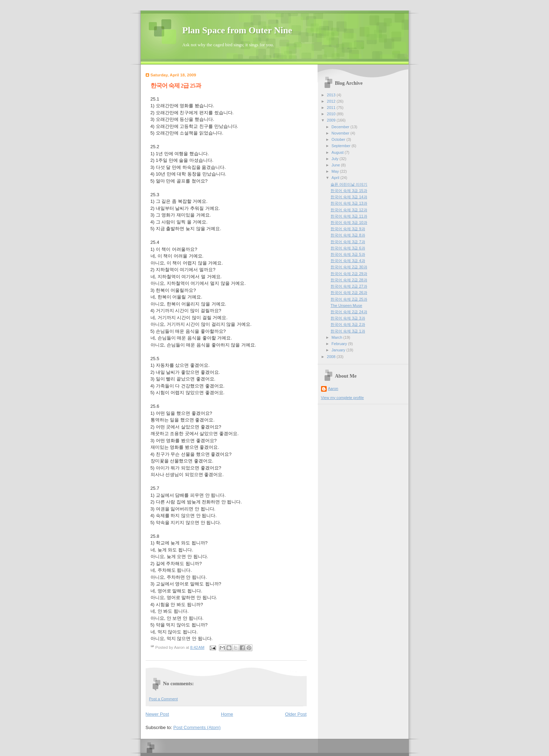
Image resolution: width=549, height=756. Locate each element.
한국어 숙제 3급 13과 (349, 203)
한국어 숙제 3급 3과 (348, 318)
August (338, 152)
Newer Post (157, 714)
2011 (332, 108)
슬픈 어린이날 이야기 (349, 184)
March (338, 337)
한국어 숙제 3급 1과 (348, 331)
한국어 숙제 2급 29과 (349, 274)
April (336, 178)
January (339, 350)
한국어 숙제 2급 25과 (349, 299)
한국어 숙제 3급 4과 (348, 261)
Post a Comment (164, 699)
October (339, 139)
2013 (332, 95)
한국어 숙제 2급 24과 (349, 312)
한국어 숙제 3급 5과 (348, 254)
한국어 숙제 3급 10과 (349, 222)
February (340, 344)
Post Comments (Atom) (197, 727)
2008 (332, 357)
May (336, 171)
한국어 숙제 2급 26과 (349, 293)
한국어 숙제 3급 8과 (348, 235)
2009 (332, 120)
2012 (332, 101)
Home (227, 714)
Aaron (333, 389)
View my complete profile (343, 398)
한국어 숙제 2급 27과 (349, 286)
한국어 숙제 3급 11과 (349, 216)
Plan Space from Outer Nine (237, 30)
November (341, 133)
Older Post (296, 714)
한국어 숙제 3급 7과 (348, 242)
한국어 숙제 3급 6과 (348, 248)
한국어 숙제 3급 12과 (349, 210)
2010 (332, 114)
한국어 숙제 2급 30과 (349, 267)
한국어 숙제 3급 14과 (349, 197)
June (336, 165)
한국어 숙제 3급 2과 (348, 324)
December (341, 127)
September (342, 146)
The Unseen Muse (346, 305)
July (336, 159)
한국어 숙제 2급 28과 (349, 280)
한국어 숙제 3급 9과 (348, 229)
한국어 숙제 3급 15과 (349, 191)
